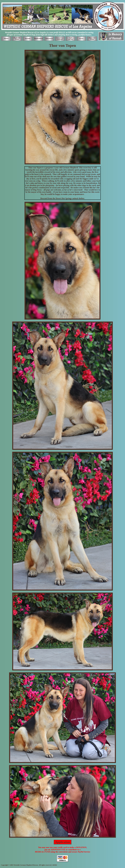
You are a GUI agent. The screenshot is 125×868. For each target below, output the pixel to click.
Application (62, 842)
